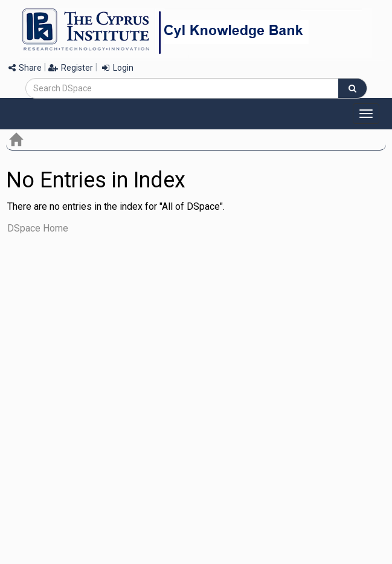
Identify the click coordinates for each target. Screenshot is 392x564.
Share (25, 68)
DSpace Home (38, 228)
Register (71, 68)
